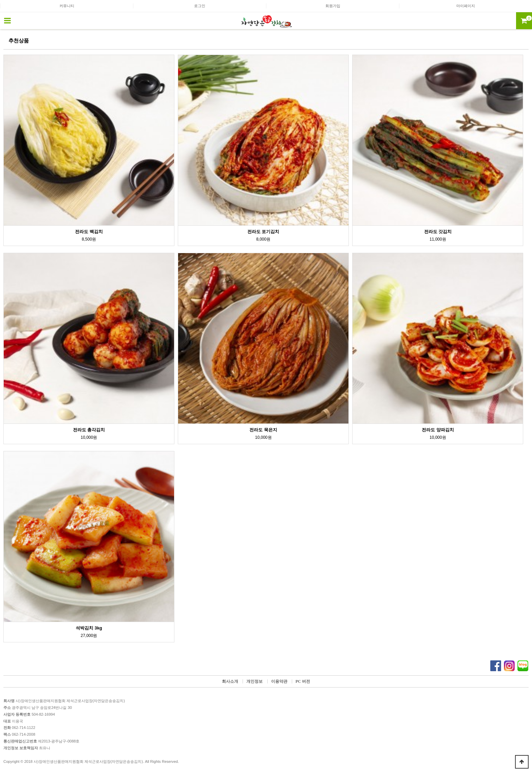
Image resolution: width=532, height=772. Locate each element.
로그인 (200, 6)
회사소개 (230, 681)
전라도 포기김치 (263, 232)
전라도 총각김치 (89, 430)
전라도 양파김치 (438, 430)
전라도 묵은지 (263, 430)
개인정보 (254, 681)
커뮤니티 (67, 6)
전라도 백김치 (89, 232)
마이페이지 (466, 6)
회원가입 (333, 6)
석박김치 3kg (89, 628)
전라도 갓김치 (438, 232)
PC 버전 (303, 681)
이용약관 (279, 681)
